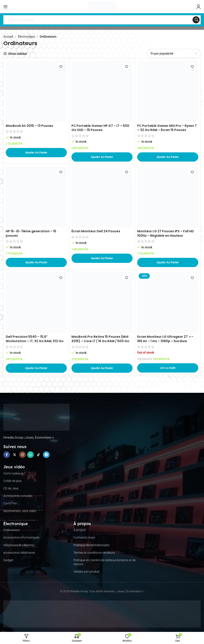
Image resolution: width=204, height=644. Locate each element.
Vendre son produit (86, 572)
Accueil (8, 37)
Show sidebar (18, 54)
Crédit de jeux (12, 481)
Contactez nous (84, 537)
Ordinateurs (11, 530)
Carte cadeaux (13, 473)
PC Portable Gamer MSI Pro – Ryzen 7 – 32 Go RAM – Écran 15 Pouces (167, 128)
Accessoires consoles (18, 496)
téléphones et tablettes (19, 545)
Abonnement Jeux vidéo (20, 511)
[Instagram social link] (22, 455)
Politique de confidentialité (91, 545)
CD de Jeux (11, 488)
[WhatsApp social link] (30, 455)
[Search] (102, 20)
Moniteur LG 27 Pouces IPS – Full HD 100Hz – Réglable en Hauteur (166, 233)
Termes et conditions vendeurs (94, 553)
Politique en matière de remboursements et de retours (105, 562)
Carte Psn (10, 503)
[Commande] (174, 54)
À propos (80, 530)
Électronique (26, 37)
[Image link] (36, 417)
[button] (36, 153)
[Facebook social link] (7, 455)
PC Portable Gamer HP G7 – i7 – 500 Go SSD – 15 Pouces (100, 128)
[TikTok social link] (38, 455)
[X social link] (15, 455)
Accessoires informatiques (21, 537)
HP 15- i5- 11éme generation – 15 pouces (31, 233)
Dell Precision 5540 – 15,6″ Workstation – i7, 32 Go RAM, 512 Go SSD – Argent (35, 341)
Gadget (8, 560)
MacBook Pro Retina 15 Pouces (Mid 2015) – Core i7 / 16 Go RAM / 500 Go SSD (100, 341)
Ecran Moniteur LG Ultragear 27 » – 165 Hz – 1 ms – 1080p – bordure (165, 339)
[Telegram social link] (46, 455)
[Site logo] (102, 6)
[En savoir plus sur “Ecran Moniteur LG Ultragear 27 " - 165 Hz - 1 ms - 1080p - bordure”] (168, 368)
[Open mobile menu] (6, 7)
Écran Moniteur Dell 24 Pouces (96, 231)
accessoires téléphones (19, 553)
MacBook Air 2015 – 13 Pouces (29, 126)
